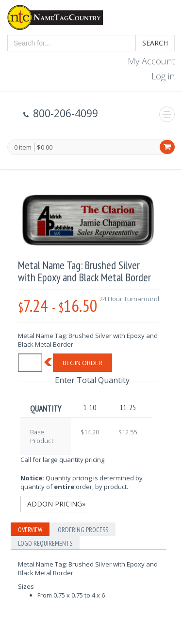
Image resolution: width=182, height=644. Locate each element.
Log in (163, 76)
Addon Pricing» (56, 504)
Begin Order (83, 363)
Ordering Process (83, 530)
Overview (30, 530)
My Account (151, 61)
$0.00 (45, 147)
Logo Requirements (45, 543)
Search (155, 43)
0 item (23, 148)
